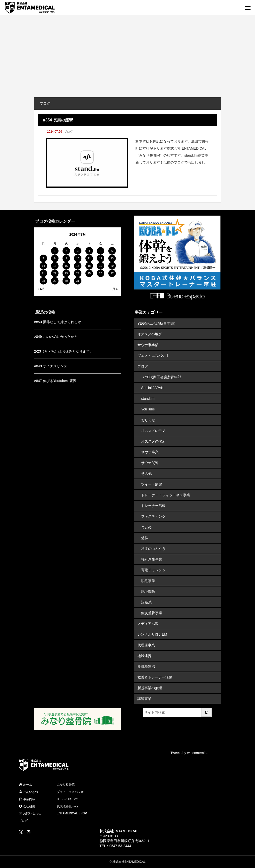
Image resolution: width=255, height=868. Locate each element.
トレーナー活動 (153, 506)
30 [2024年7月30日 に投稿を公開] (66, 281)
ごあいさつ (28, 792)
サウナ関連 (150, 463)
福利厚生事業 (152, 559)
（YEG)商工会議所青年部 (161, 377)
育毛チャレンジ (153, 570)
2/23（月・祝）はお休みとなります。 (64, 351)
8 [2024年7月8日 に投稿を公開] (55, 258)
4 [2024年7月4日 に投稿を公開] (89, 251)
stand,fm (148, 398)
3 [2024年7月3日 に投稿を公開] (78, 251)
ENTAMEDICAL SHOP (72, 813)
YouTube (148, 409)
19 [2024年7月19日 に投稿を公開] (101, 266)
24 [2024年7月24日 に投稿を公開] (78, 273)
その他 (146, 474)
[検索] (206, 712)
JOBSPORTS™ (67, 799)
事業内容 (27, 799)
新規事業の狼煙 (150, 688)
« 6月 (41, 289)
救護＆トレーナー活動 (155, 677)
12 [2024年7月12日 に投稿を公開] (101, 258)
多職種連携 (146, 667)
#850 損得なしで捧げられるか (58, 322)
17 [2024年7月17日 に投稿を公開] (78, 266)
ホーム (25, 785)
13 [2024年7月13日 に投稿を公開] (112, 258)
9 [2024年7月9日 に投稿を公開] (66, 258)
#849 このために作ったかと (56, 337)
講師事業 (144, 699)
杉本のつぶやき (153, 549)
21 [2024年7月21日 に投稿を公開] (43, 273)
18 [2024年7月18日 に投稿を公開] (89, 266)
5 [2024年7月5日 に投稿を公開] (101, 251)
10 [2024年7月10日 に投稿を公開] (78, 258)
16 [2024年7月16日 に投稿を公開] (66, 266)
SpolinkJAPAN (152, 388)
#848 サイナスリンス (51, 366)
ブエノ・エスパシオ (153, 356)
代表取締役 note (68, 806)
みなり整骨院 (66, 785)
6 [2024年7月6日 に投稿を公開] (112, 251)
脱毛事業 (148, 581)
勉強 (145, 538)
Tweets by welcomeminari (191, 753)
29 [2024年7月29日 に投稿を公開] (55, 281)
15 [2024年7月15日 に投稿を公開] (55, 266)
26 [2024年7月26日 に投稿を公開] (101, 273)
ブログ (68, 132)
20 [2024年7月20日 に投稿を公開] (112, 266)
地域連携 (144, 656)
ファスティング (153, 516)
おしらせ (148, 420)
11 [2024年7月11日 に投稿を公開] (89, 258)
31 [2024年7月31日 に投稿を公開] (78, 281)
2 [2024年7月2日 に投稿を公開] (66, 251)
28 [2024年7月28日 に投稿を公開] (43, 281)
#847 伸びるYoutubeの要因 (55, 381)
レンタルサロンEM (152, 634)
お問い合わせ (30, 813)
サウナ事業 (150, 452)
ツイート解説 (152, 484)
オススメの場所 (150, 334)
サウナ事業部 (148, 345)
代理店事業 (146, 645)
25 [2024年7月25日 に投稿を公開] (89, 273)
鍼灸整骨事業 (152, 613)
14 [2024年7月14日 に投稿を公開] (43, 266)
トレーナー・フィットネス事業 (166, 495)
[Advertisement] (127, 60)
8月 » (114, 289)
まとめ (146, 527)
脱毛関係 (148, 591)
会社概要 (27, 806)
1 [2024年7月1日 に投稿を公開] (55, 251)
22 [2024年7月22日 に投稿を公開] (55, 273)
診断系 (146, 602)
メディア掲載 (148, 624)
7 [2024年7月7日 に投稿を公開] (43, 258)
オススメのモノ (153, 431)
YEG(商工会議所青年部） (157, 323)
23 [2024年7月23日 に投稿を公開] (66, 273)
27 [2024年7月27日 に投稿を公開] (112, 273)
